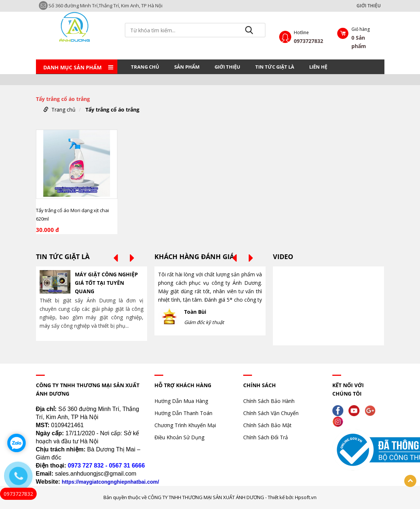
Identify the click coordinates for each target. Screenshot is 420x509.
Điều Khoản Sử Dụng (179, 437)
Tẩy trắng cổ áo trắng (112, 110)
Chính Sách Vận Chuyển (271, 413)
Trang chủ (145, 67)
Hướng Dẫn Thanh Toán (183, 413)
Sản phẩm (187, 67)
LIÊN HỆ (318, 67)
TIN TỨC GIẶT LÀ (275, 67)
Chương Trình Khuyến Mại (185, 425)
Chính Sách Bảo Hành (269, 401)
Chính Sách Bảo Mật (267, 425)
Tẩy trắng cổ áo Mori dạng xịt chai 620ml (72, 214)
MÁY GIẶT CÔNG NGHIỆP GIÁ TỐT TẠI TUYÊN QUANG (106, 283)
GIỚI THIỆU (369, 6)
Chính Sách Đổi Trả (266, 437)
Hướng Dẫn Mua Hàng (181, 401)
